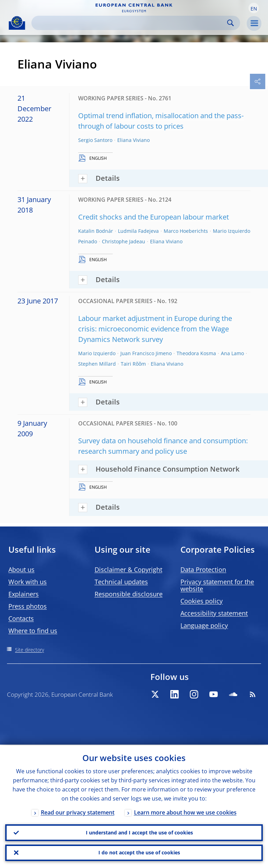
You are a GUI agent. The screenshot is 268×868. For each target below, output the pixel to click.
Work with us (28, 582)
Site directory (29, 650)
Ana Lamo (232, 353)
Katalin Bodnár (96, 231)
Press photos (28, 606)
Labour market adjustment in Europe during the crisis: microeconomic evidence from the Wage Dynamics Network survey (155, 329)
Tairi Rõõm (133, 364)
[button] (254, 8)
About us (21, 569)
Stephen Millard (97, 364)
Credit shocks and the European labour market (154, 217)
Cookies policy (202, 601)
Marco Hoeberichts (186, 231)
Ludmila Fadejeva (138, 231)
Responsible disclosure (129, 594)
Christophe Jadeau (124, 241)
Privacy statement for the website (217, 585)
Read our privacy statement (78, 812)
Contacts (21, 618)
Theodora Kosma (196, 353)
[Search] (130, 23)
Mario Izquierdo (97, 353)
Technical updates (121, 582)
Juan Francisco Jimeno (146, 353)
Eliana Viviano (133, 140)
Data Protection (203, 569)
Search (230, 23)
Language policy (204, 625)
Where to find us (33, 631)
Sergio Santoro (95, 140)
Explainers (24, 594)
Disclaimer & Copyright (128, 569)
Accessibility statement (214, 613)
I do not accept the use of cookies (139, 852)
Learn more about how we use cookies (185, 812)
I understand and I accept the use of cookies (139, 832)
